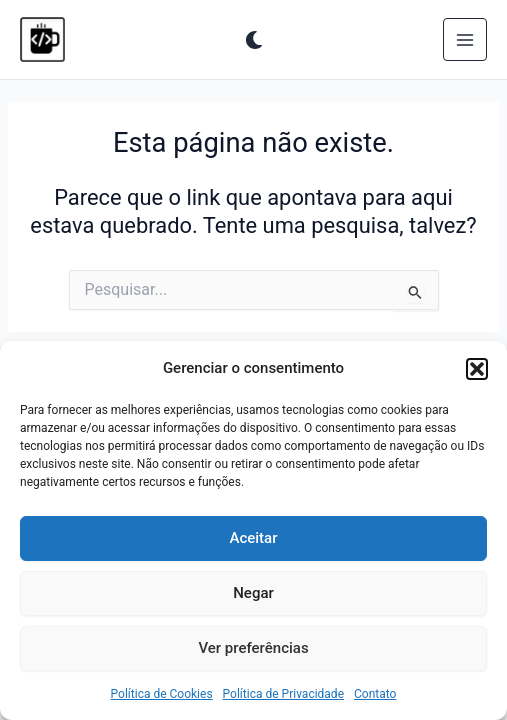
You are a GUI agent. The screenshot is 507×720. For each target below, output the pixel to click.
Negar (253, 593)
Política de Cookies (162, 694)
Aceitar (253, 538)
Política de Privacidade (283, 694)
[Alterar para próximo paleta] (254, 40)
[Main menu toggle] (465, 40)
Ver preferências (253, 648)
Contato (375, 694)
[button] (477, 369)
